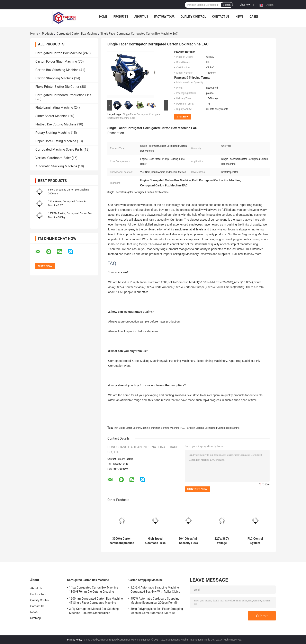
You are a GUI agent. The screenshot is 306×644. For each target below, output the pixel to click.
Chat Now (245, 5)
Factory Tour (164, 17)
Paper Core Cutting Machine (56, 141)
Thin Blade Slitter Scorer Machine (132, 428)
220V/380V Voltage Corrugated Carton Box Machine (222, 541)
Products (121, 17)
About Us (141, 17)
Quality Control (193, 17)
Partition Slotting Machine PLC (168, 428)
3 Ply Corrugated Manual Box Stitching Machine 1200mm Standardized (94, 611)
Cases (254, 17)
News (240, 17)
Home (103, 17)
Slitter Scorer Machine (51, 116)
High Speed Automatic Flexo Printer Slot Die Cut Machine (155, 541)
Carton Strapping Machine (54, 78)
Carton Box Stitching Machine (57, 70)
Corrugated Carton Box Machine (77, 34)
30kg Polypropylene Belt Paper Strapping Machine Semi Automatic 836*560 (157, 611)
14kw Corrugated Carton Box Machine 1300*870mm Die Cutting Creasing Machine (94, 590)
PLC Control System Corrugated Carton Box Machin (255, 541)
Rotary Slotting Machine (53, 133)
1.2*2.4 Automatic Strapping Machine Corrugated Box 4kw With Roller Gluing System (155, 590)
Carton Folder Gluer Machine (56, 61)
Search (227, 5)
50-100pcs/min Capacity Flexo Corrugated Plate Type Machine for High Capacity (189, 541)
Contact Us (221, 17)
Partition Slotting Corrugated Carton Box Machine (213, 428)
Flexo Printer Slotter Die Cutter (57, 87)
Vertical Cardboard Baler (53, 158)
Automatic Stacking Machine (56, 166)
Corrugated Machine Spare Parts (59, 149)
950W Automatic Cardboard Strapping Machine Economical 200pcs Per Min (155, 601)
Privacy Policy (75, 640)
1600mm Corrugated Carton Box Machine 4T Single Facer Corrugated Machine (96, 601)
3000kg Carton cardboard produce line (122, 541)
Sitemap (36, 618)
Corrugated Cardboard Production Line (63, 95)
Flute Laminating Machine (54, 108)
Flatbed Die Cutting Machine (56, 124)
